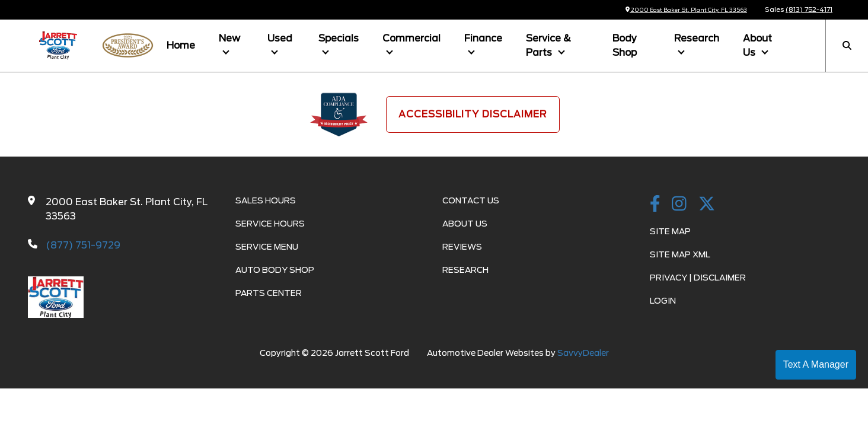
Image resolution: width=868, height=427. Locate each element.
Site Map (670, 231)
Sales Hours (266, 200)
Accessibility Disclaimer (473, 114)
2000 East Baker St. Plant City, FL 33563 (676, 9)
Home (181, 45)
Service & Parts (548, 45)
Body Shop (625, 45)
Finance (483, 38)
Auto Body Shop (275, 270)
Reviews (462, 247)
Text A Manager (816, 364)
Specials (339, 38)
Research (697, 38)
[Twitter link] (707, 205)
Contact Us (471, 200)
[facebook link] (655, 205)
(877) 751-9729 (83, 245)
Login (663, 301)
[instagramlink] (679, 205)
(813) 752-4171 (809, 9)
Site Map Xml (680, 254)
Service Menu (267, 247)
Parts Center (269, 293)
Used (280, 38)
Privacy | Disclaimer (698, 278)
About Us (757, 45)
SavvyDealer (583, 353)
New (229, 38)
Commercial (411, 38)
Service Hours (270, 224)
